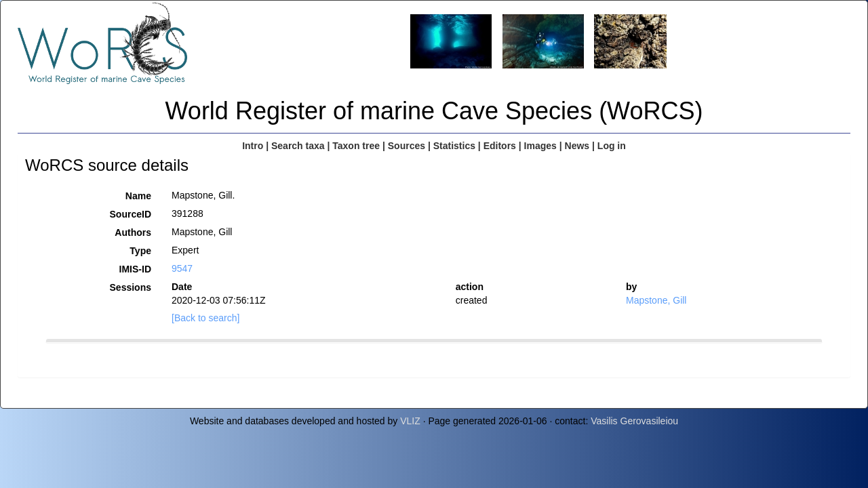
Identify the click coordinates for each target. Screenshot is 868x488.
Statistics (454, 146)
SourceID (131, 214)
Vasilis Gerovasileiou (634, 421)
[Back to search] (205, 318)
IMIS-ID (135, 269)
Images (540, 146)
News (577, 146)
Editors (500, 146)
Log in (612, 146)
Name (138, 196)
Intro (253, 146)
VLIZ (410, 421)
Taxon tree (356, 146)
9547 (182, 268)
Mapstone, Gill (656, 300)
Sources (407, 146)
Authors (133, 232)
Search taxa (298, 146)
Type (140, 251)
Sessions (131, 287)
